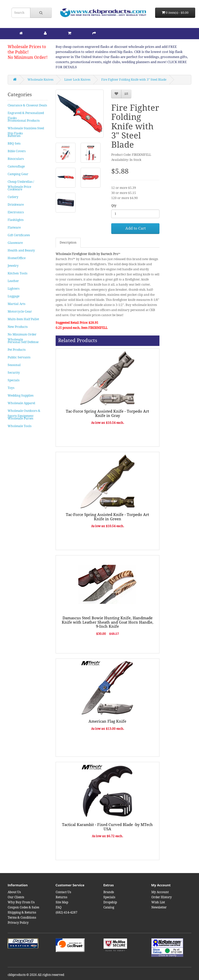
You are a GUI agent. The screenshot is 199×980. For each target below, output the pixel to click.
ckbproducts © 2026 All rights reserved (36, 975)
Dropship (110, 902)
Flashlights (16, 220)
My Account (160, 892)
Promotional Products (24, 121)
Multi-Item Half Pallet (23, 319)
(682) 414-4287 (66, 913)
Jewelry (13, 266)
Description (68, 243)
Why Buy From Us (21, 902)
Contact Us (63, 892)
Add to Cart (135, 228)
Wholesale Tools (20, 426)
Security (14, 373)
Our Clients (16, 897)
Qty (114, 206)
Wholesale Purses (20, 418)
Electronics (16, 212)
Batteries (14, 136)
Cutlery (13, 197)
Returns (61, 897)
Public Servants (19, 357)
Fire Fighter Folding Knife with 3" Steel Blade (134, 80)
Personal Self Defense (23, 342)
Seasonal (14, 365)
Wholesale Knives (40, 80)
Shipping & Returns (22, 913)
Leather (13, 281)
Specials (14, 380)
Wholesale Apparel (21, 403)
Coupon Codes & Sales (23, 907)
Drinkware (16, 205)
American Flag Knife (107, 721)
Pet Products (17, 350)
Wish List (158, 902)
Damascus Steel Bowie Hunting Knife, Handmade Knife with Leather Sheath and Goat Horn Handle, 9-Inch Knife (108, 622)
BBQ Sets (14, 144)
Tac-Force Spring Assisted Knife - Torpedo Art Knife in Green (107, 517)
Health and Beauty (21, 250)
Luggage (14, 296)
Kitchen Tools (17, 273)
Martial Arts (16, 304)
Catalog (109, 907)
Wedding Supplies (21, 396)
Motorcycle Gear (20, 312)
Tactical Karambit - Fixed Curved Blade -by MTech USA (107, 827)
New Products (18, 327)
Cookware (15, 189)
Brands (109, 892)
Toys (11, 388)
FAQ (59, 907)
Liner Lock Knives (77, 80)
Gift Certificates (19, 235)
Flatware (14, 228)
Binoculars (16, 159)
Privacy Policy (18, 923)
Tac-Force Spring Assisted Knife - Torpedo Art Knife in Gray (107, 414)
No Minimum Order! (28, 57)
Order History (161, 897)
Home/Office (17, 258)
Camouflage (16, 166)
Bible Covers (17, 151)
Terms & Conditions (22, 918)
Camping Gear (18, 174)
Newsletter (159, 907)
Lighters (14, 289)
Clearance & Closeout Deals (27, 105)
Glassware (15, 243)
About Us (14, 892)
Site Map (62, 902)
